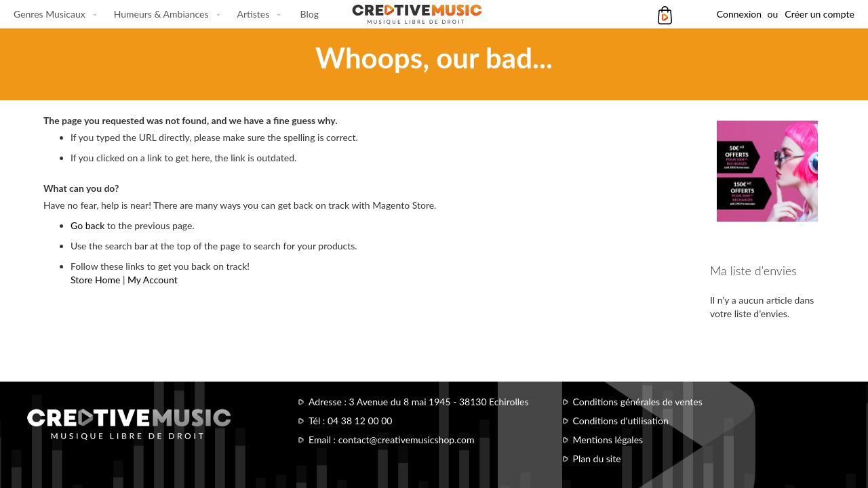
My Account (153, 280)
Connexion (739, 14)
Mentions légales (608, 440)
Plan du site (597, 459)
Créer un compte (820, 14)
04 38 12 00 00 (360, 421)
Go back (87, 225)
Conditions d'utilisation (621, 421)
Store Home (95, 280)
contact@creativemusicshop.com (407, 440)
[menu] (166, 14)
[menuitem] (52, 14)
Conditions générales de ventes (638, 402)
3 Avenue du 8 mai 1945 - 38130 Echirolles (439, 402)
